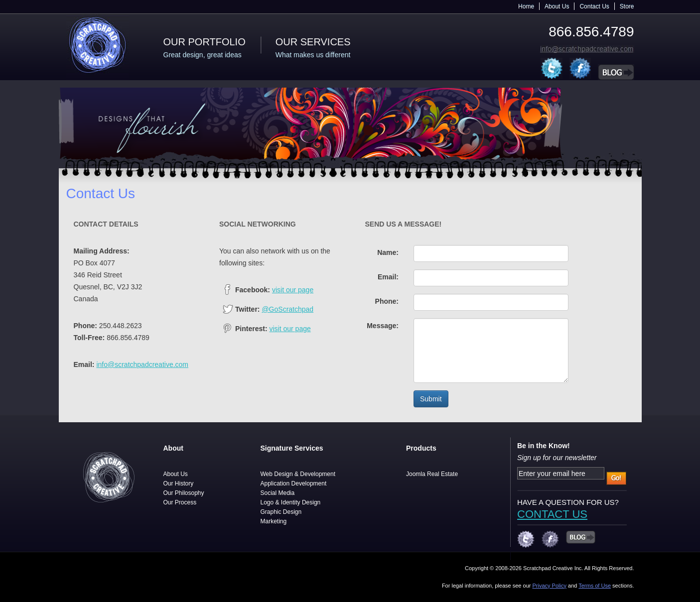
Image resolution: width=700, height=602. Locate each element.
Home (526, 6)
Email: (388, 277)
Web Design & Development (298, 474)
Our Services (313, 42)
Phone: (387, 301)
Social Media (278, 493)
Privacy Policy (549, 586)
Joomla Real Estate (432, 474)
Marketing (274, 521)
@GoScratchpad (287, 309)
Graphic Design (281, 512)
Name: (388, 252)
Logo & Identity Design (291, 502)
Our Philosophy (184, 493)
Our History (179, 483)
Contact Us (594, 6)
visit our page (293, 290)
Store (627, 6)
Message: (383, 326)
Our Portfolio (205, 42)
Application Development (294, 483)
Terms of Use (595, 586)
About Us (557, 6)
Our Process (180, 502)
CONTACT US (552, 514)
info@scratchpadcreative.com (142, 364)
